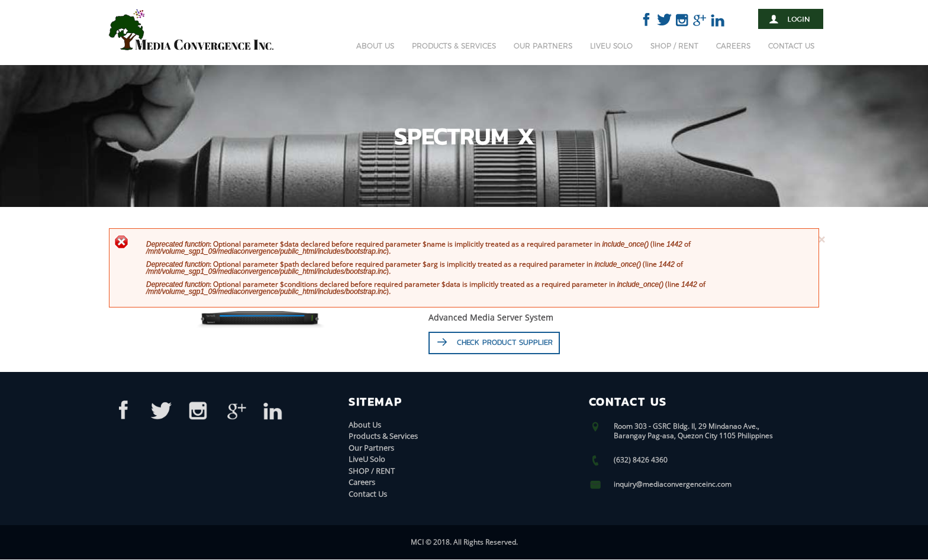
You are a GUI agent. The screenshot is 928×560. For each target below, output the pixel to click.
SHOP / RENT (674, 46)
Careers (733, 46)
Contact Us (791, 46)
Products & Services (454, 46)
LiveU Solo (611, 46)
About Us (375, 46)
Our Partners (543, 46)
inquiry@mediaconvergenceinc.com (673, 485)
